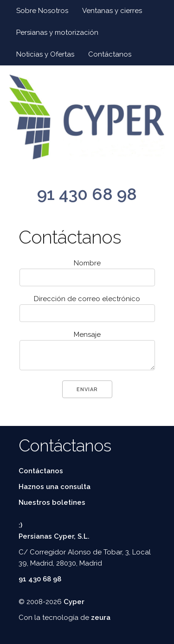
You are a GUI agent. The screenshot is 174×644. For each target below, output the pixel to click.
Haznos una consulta (55, 487)
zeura (101, 618)
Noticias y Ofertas (45, 54)
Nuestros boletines (52, 502)
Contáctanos (110, 54)
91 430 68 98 (87, 194)
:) (20, 525)
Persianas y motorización (57, 32)
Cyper (74, 602)
